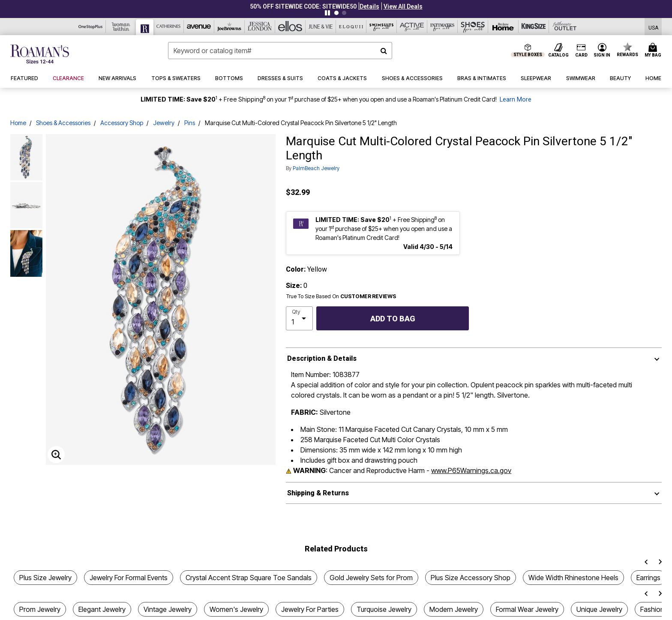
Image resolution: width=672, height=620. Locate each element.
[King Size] (534, 27)
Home (18, 123)
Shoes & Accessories (63, 123)
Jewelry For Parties (310, 609)
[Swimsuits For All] (382, 27)
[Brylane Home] (503, 27)
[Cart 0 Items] (654, 51)
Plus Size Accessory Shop (471, 578)
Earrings (648, 578)
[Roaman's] (145, 27)
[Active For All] (412, 27)
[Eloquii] (351, 27)
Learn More (516, 100)
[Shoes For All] (473, 27)
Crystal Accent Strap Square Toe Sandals (249, 578)
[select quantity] (299, 318)
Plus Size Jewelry (45, 578)
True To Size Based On (341, 297)
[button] (369, 6)
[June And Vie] (321, 27)
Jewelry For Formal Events (129, 578)
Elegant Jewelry (102, 609)
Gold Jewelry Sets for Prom (371, 578)
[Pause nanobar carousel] (327, 13)
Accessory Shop (122, 123)
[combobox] (280, 51)
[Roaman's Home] (40, 54)
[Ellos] (290, 27)
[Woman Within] (121, 27)
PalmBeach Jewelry (316, 168)
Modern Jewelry (454, 609)
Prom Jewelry (40, 609)
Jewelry (164, 123)
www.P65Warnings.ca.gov (471, 470)
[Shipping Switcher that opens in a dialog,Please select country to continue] (653, 27)
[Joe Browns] (229, 27)
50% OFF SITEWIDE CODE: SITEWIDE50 (303, 6)
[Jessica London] (260, 27)
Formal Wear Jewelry (527, 609)
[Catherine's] (169, 27)
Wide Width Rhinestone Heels (573, 578)
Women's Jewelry (236, 609)
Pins (190, 123)
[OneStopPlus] (91, 27)
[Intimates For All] (442, 27)
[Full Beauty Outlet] (564, 27)
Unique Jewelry (599, 609)
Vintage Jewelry (168, 609)
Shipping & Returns (318, 493)
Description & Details (322, 358)
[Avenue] (199, 27)
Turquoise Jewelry (384, 609)
